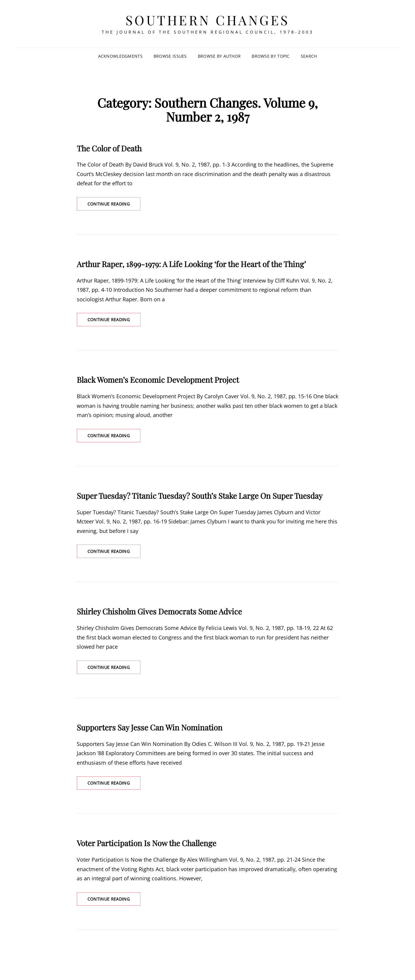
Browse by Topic (271, 56)
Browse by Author (219, 56)
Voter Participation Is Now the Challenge (147, 843)
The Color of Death (109, 148)
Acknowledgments (120, 56)
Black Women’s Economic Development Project (158, 380)
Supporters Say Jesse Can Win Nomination (150, 727)
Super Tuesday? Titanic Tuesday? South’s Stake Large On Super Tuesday (200, 496)
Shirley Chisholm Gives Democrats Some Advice (159, 611)
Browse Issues (170, 56)
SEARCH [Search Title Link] (309, 56)
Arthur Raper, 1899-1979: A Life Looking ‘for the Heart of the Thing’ (191, 264)
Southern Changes (208, 20)
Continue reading (114, 206)
